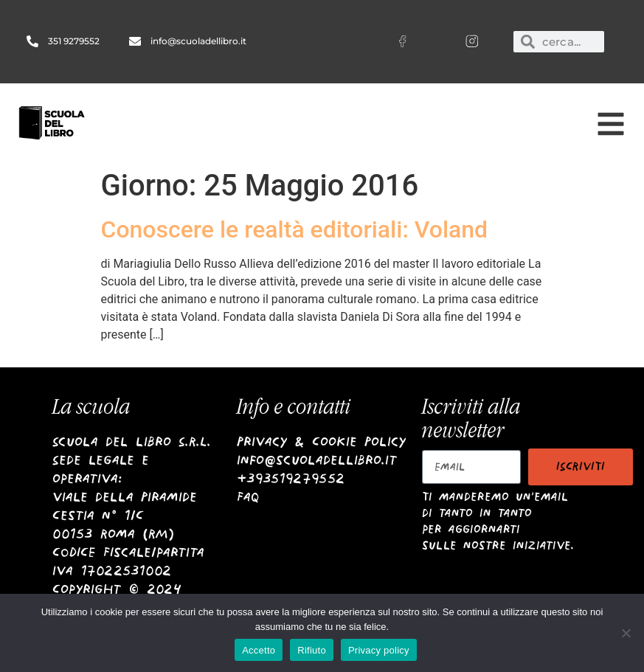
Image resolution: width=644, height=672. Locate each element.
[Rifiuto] (626, 633)
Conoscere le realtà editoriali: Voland (295, 229)
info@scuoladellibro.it (317, 460)
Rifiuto (312, 650)
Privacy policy (379, 650)
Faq (248, 497)
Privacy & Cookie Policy (321, 441)
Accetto (259, 650)
